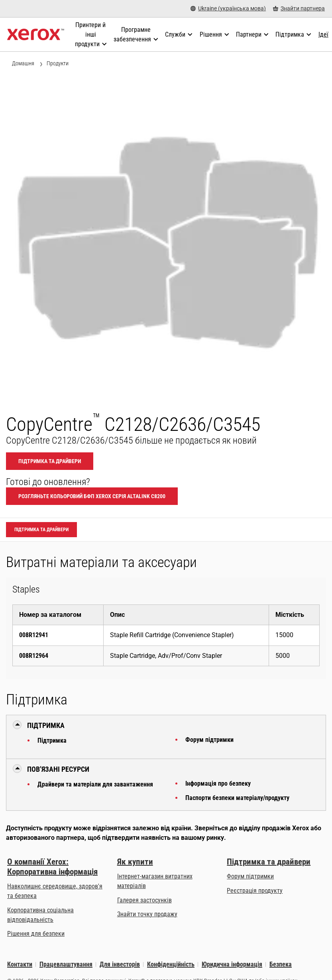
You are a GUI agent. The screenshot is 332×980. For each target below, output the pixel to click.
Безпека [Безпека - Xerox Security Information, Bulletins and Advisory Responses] (281, 964)
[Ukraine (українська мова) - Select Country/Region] (228, 9)
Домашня (23, 63)
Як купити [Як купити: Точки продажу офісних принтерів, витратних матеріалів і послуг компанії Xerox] (135, 862)
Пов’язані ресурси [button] (58, 769)
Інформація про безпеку (218, 783)
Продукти (58, 63)
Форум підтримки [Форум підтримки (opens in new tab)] (250, 876)
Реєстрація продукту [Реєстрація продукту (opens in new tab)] (255, 891)
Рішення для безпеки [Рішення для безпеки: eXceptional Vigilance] (36, 934)
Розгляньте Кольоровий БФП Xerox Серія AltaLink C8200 (92, 496)
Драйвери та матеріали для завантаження (95, 784)
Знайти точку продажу (147, 914)
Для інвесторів (120, 964)
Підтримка (52, 740)
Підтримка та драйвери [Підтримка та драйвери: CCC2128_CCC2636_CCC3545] (50, 461)
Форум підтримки (209, 740)
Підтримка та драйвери (269, 862)
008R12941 (34, 635)
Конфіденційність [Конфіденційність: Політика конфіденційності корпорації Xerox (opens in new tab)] (171, 964)
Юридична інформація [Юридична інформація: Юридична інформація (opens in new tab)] (232, 964)
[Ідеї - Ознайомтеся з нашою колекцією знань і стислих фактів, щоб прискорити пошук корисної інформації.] (323, 35)
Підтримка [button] (46, 725)
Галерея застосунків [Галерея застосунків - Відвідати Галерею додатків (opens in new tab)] (144, 900)
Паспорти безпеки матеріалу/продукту (237, 798)
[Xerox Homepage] (36, 35)
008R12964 (34, 656)
